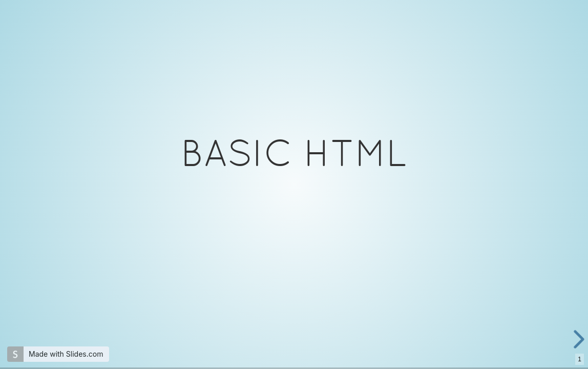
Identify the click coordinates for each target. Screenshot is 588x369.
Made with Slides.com (66, 354)
